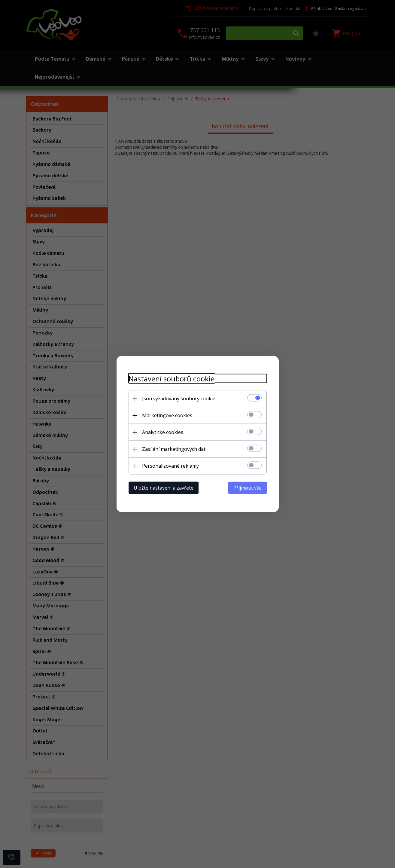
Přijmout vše (248, 488)
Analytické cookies (163, 432)
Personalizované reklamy (170, 466)
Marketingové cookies (167, 415)
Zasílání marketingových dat (174, 449)
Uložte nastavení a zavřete (164, 488)
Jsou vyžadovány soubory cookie (179, 399)
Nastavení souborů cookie (172, 379)
